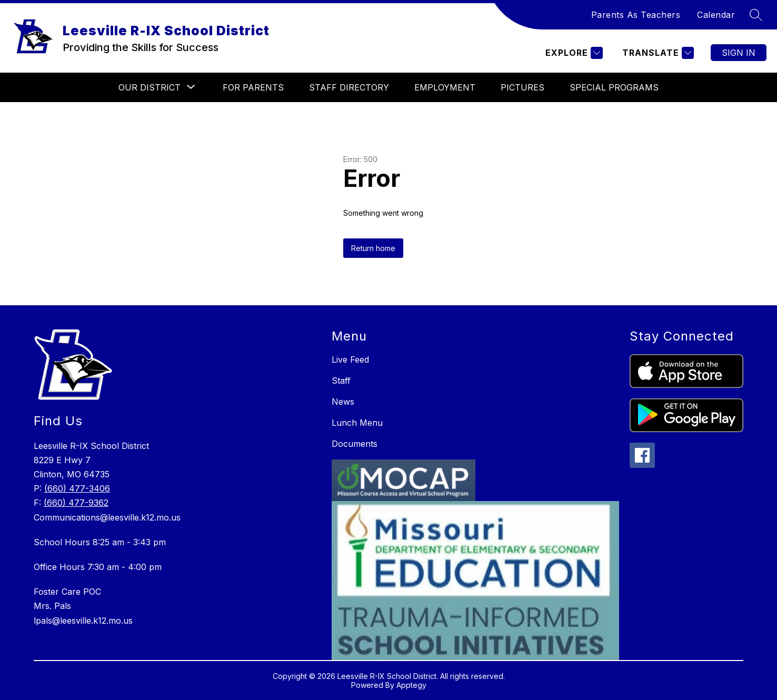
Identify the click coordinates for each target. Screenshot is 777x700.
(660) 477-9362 (76, 503)
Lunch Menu (357, 423)
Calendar (716, 15)
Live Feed (350, 359)
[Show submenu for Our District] (150, 87)
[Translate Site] (657, 53)
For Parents (253, 87)
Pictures (522, 87)
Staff (341, 381)
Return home (373, 248)
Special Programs (614, 87)
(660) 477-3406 (77, 488)
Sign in (739, 53)
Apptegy (411, 685)
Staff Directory (349, 87)
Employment (445, 87)
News (343, 402)
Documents (355, 444)
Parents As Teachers (636, 15)
